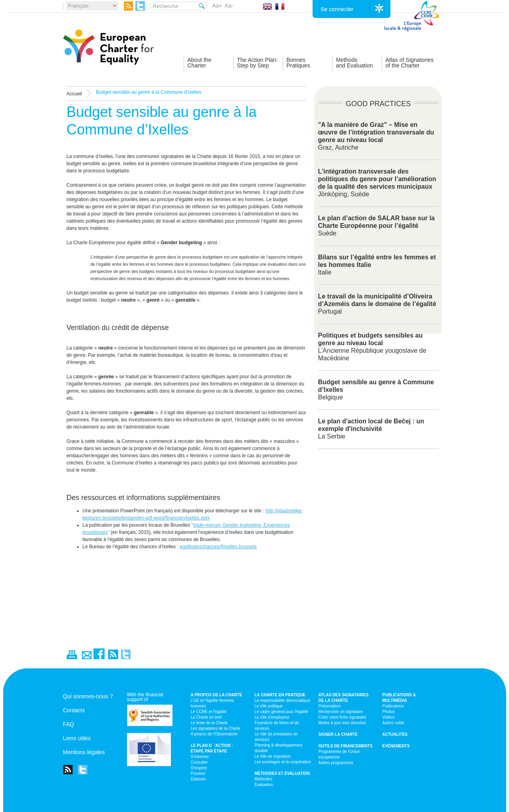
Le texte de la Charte (209, 723)
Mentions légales (84, 752)
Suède (377, 226)
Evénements (396, 746)
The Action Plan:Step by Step (257, 63)
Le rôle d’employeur (272, 717)
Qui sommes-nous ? (88, 696)
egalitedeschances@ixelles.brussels (218, 547)
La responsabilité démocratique (282, 700)
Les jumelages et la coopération (283, 762)
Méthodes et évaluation (282, 773)
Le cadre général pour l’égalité (282, 712)
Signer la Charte (338, 734)
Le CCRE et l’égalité (209, 712)
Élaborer (198, 779)
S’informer (200, 757)
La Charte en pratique (280, 695)
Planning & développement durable (279, 748)
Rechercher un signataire (341, 712)
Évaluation (264, 785)
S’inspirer (199, 768)
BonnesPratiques (298, 63)
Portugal (377, 304)
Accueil (74, 94)
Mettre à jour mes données (342, 723)
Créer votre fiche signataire (343, 717)
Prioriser (198, 773)
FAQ (69, 724)
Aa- (229, 6)
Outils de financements (346, 746)
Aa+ (217, 6)
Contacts (74, 710)
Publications (393, 706)
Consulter (199, 762)
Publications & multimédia (399, 698)
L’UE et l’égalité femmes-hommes (213, 703)
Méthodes (263, 779)
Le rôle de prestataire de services (276, 737)
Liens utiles (77, 738)
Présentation (330, 706)
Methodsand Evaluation (355, 63)
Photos (389, 712)
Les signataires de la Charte (216, 728)
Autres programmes (336, 763)
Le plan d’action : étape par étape (212, 748)
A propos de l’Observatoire (214, 734)
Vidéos (388, 717)
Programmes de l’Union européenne (340, 754)
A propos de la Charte (217, 695)
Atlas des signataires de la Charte (344, 698)
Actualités (395, 734)
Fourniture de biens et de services (277, 726)
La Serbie (371, 429)
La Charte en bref (206, 717)
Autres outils (393, 723)
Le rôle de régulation (273, 756)
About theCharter (200, 63)
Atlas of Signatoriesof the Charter (410, 63)
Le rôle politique (269, 706)
